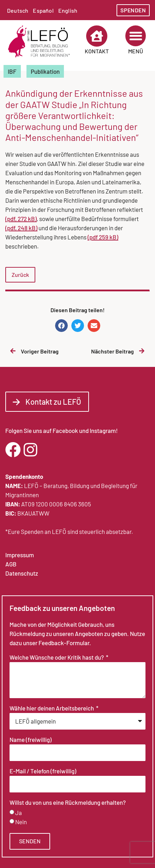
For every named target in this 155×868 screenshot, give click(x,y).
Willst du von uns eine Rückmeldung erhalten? (68, 803)
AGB (11, 564)
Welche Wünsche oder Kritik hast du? (57, 658)
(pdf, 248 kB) (21, 228)
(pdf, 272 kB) (21, 219)
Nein (21, 822)
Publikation (45, 71)
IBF (12, 71)
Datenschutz (22, 573)
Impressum (20, 555)
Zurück (20, 275)
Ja (19, 813)
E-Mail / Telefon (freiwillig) (43, 771)
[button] (136, 36)
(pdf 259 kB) (103, 237)
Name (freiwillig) (31, 740)
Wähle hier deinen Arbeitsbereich (52, 708)
